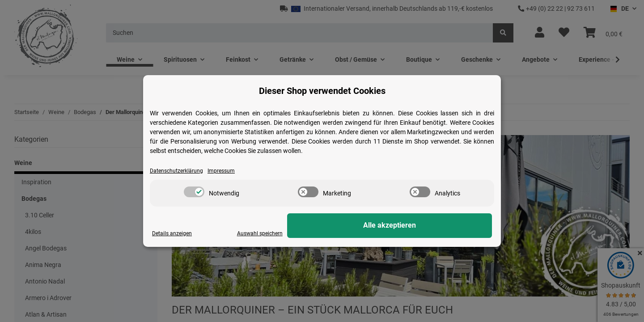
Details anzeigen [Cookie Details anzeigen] (175, 233)
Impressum (232, 171)
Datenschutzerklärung (181, 171)
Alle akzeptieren (447, 226)
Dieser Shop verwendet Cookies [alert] (322, 90)
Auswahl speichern (372, 233)
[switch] (194, 192)
